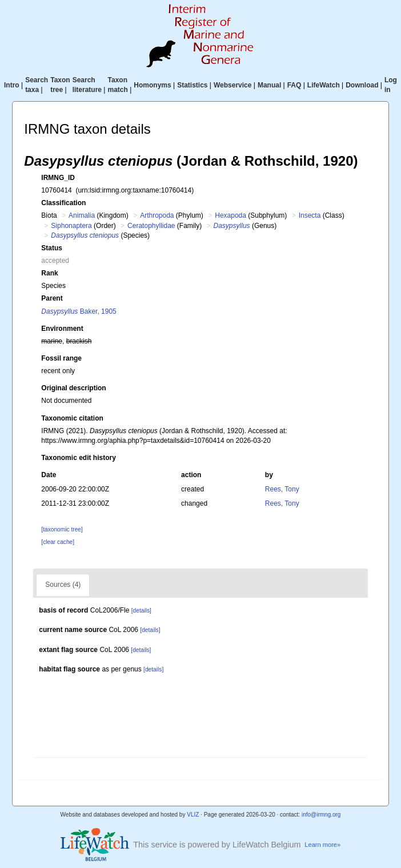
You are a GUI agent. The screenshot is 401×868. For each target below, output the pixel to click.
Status (52, 248)
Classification (63, 203)
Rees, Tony (282, 489)
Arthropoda (157, 215)
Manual (269, 85)
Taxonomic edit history (78, 458)
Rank (49, 273)
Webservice (233, 85)
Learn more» (322, 845)
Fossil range (61, 358)
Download (362, 85)
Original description (73, 388)
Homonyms (152, 85)
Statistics (192, 85)
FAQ (294, 85)
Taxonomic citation (72, 418)
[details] (141, 611)
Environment (62, 329)
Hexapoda (230, 215)
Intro (12, 85)
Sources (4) (63, 585)
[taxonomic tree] (62, 529)
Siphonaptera (71, 226)
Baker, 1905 (79, 311)
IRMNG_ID (58, 178)
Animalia (82, 215)
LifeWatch (324, 85)
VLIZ (193, 815)
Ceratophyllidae (151, 226)
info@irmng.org (321, 815)
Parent (52, 298)
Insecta (310, 215)
